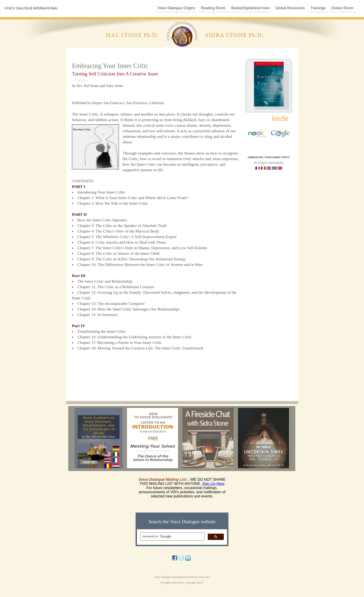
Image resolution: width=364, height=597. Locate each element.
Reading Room (213, 8)
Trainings (318, 8)
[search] (172, 537)
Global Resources (290, 8)
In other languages (269, 163)
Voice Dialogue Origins (176, 8)
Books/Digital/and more (250, 8)
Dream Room (342, 8)
